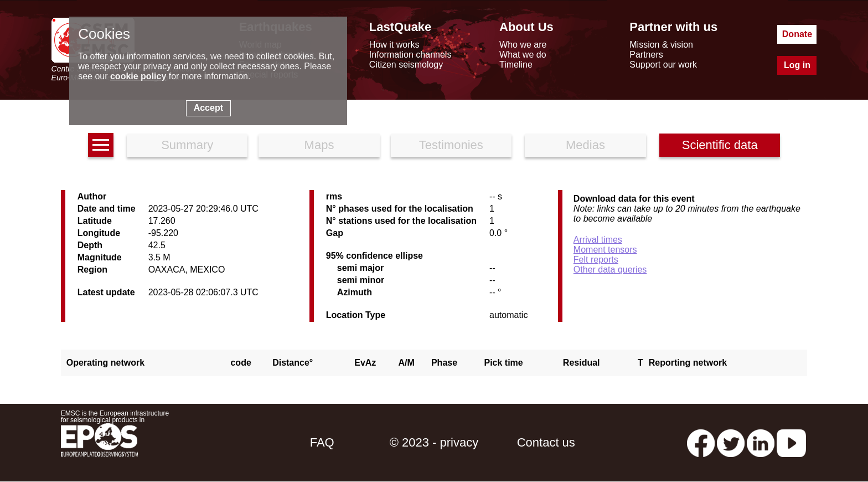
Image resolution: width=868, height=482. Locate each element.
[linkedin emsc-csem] (761, 442)
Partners (646, 55)
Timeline (516, 65)
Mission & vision (661, 45)
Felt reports (596, 260)
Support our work (663, 65)
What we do (523, 55)
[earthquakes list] (101, 145)
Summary (187, 145)
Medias (585, 145)
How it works (394, 45)
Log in (797, 65)
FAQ (322, 442)
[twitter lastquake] (731, 442)
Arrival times (598, 240)
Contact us (546, 442)
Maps (319, 145)
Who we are (523, 45)
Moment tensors (605, 250)
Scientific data (720, 145)
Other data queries (610, 270)
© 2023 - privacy (434, 442)
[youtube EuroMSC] (791, 442)
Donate (797, 34)
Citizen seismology (406, 65)
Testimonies (451, 145)
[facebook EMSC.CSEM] (701, 442)
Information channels (410, 55)
